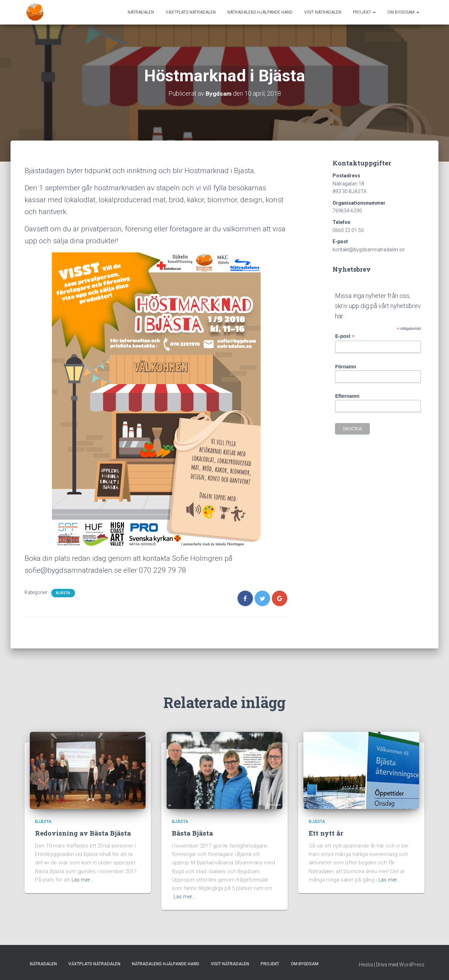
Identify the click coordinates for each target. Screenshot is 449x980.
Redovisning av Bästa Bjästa (83, 833)
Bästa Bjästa (192, 833)
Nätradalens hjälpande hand (260, 12)
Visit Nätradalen (323, 12)
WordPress (412, 964)
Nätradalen (141, 12)
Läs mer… (83, 879)
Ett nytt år (326, 833)
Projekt (364, 12)
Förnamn (346, 367)
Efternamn (347, 396)
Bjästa (63, 593)
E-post (345, 336)
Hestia (366, 964)
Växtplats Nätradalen (191, 12)
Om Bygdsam (403, 12)
